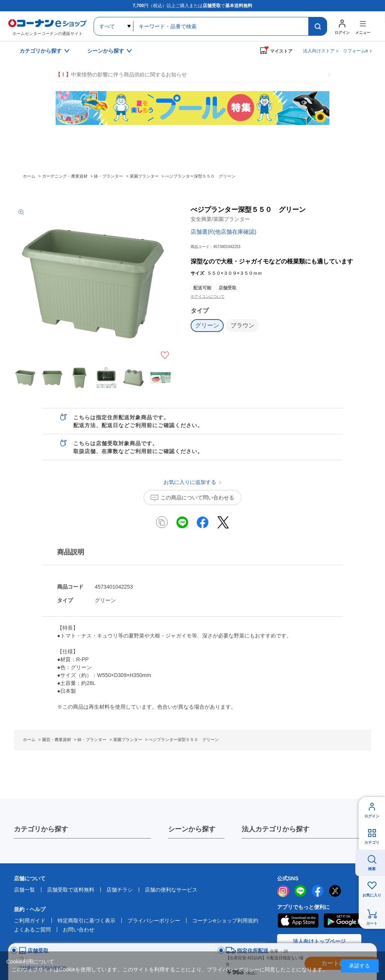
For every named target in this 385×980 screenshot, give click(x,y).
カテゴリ (372, 842)
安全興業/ (220, 219)
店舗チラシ (120, 890)
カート (372, 923)
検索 (372, 869)
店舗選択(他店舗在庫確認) (224, 232)
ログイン (372, 816)
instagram (283, 891)
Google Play (348, 921)
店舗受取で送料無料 (71, 890)
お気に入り (372, 895)
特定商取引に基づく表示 (86, 921)
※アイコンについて (208, 296)
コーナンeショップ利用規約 (225, 921)
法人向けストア (319, 51)
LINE (300, 891)
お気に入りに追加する (165, 355)
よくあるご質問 (32, 930)
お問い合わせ (79, 930)
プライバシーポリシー (154, 921)
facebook (318, 891)
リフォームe (355, 51)
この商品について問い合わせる (197, 498)
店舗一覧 (24, 890)
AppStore (298, 921)
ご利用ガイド (30, 921)
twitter (335, 891)
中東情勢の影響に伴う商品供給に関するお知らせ (121, 75)
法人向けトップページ (319, 941)
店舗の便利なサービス (171, 890)
